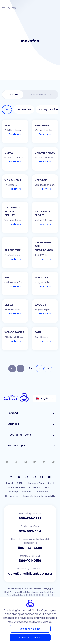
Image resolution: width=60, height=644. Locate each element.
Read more (15, 134)
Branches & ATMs (15, 483)
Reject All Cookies (30, 629)
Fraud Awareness (16, 487)
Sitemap (14, 492)
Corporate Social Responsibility (39, 496)
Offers (9, 8)
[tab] (13, 94)
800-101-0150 (30, 561)
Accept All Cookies (30, 638)
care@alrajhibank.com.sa (30, 573)
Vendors (27, 492)
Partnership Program (40, 487)
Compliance (12, 496)
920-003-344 (30, 531)
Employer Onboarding (40, 483)
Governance (42, 492)
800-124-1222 (30, 518)
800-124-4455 (30, 548)
